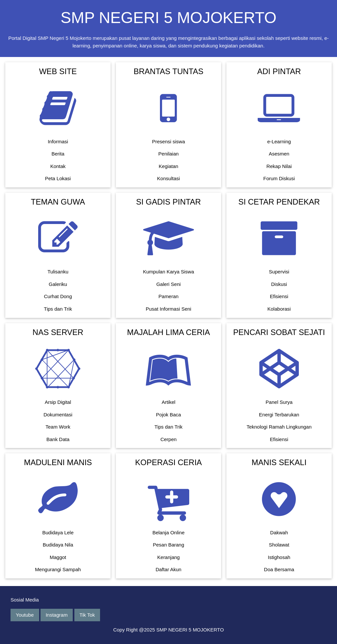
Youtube (25, 615)
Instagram (57, 615)
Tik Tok (87, 615)
